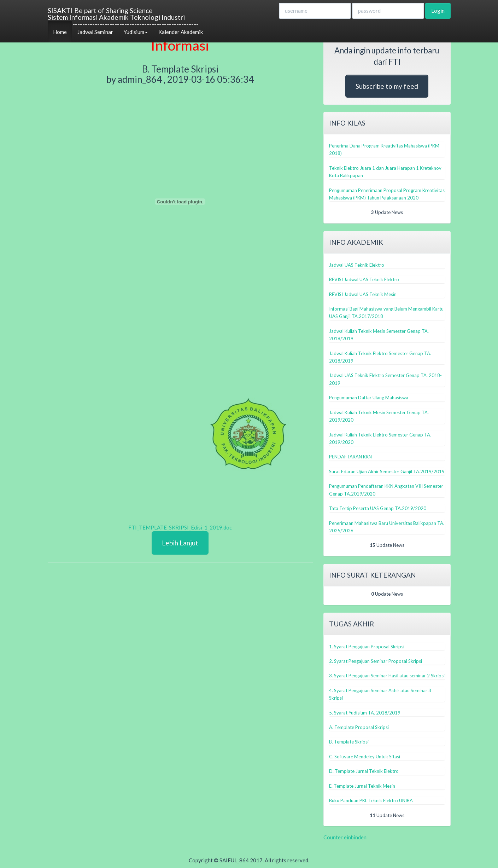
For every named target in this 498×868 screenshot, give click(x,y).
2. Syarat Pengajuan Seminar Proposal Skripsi (376, 661)
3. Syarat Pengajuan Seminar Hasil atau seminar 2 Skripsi (387, 676)
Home (60, 32)
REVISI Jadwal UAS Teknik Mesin (363, 294)
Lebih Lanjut (180, 543)
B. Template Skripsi (349, 742)
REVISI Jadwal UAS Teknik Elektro (364, 279)
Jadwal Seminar (95, 32)
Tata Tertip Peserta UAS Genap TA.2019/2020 (378, 508)
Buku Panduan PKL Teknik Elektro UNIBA (371, 800)
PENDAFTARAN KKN (350, 457)
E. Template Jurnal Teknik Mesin (362, 786)
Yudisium (136, 32)
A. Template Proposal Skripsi (359, 727)
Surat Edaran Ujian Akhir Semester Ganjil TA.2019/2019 (387, 471)
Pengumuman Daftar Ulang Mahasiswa (369, 398)
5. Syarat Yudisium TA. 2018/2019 (365, 713)
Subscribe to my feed (387, 86)
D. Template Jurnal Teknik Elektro (364, 771)
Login (438, 11)
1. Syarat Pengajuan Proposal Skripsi (367, 647)
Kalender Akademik (181, 32)
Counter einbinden (345, 837)
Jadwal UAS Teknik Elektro (357, 265)
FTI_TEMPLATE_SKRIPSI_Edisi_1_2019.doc (180, 527)
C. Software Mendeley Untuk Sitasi (365, 757)
